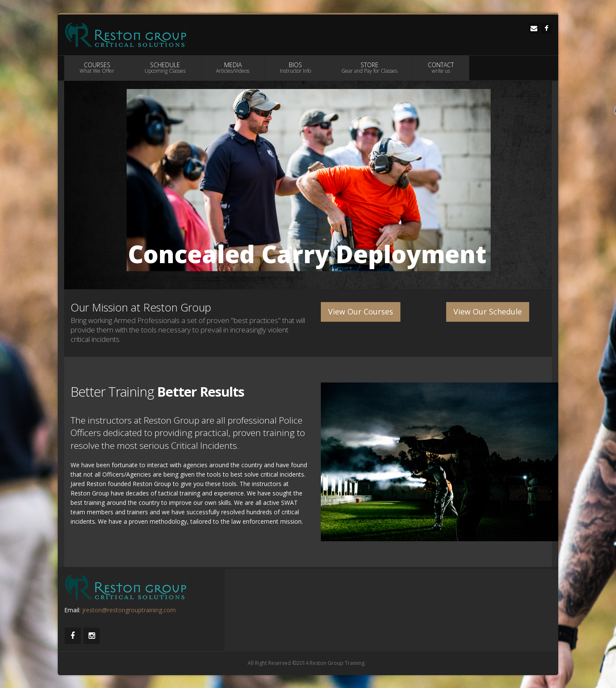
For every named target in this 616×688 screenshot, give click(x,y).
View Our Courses (361, 311)
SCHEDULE (165, 68)
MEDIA (233, 68)
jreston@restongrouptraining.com (129, 610)
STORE (369, 68)
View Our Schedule (488, 311)
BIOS (295, 68)
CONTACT (441, 68)
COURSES (97, 68)
